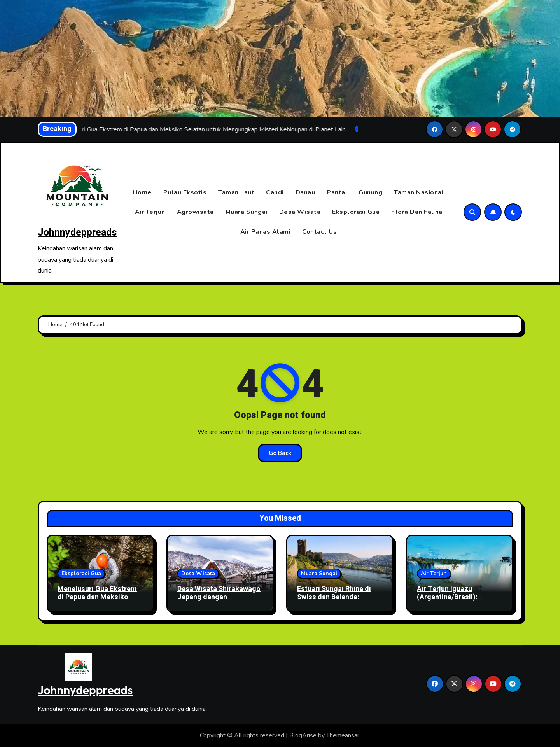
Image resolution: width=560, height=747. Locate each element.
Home (142, 192)
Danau (305, 192)
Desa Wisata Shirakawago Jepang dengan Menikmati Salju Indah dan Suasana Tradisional (220, 602)
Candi (275, 192)
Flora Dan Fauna (417, 212)
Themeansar (343, 735)
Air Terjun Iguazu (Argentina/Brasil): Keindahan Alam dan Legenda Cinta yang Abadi (459, 602)
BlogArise (303, 735)
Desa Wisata (300, 212)
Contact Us (319, 232)
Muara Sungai (247, 212)
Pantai (337, 192)
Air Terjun (150, 212)
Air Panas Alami (266, 232)
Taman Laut (236, 192)
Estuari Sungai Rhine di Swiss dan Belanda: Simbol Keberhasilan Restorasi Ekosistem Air (336, 602)
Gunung (370, 192)
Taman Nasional (419, 192)
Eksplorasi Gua (356, 212)
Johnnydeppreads (77, 233)
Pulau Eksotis (185, 192)
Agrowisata (195, 212)
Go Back (280, 453)
